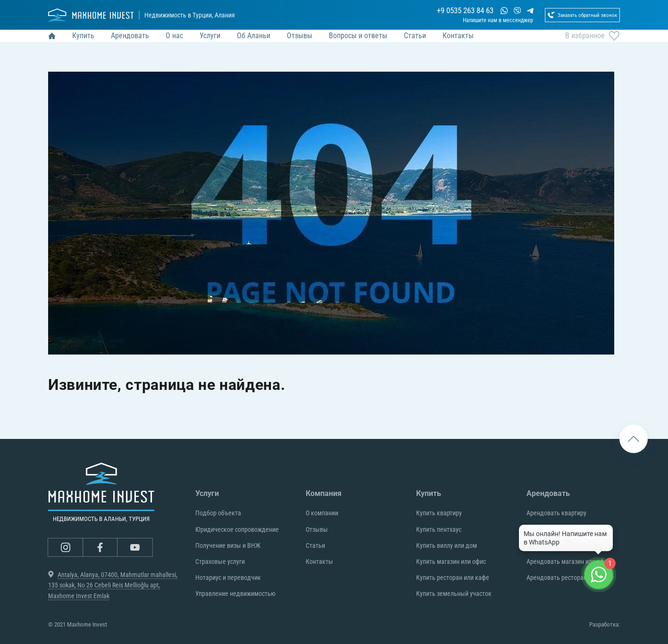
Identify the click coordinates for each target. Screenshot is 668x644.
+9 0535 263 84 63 (436, 12)
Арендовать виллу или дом (564, 545)
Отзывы (317, 529)
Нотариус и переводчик (228, 578)
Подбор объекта (218, 513)
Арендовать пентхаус (556, 529)
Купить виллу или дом (447, 545)
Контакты (319, 561)
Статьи (315, 545)
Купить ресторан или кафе (453, 578)
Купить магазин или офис (451, 561)
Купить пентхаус (439, 529)
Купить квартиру (439, 513)
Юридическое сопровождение (237, 529)
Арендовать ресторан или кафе (570, 578)
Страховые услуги (220, 561)
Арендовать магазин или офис (568, 561)
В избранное (593, 46)
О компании (322, 513)
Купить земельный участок (454, 594)
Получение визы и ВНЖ (228, 545)
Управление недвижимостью (235, 594)
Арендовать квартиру (556, 513)
